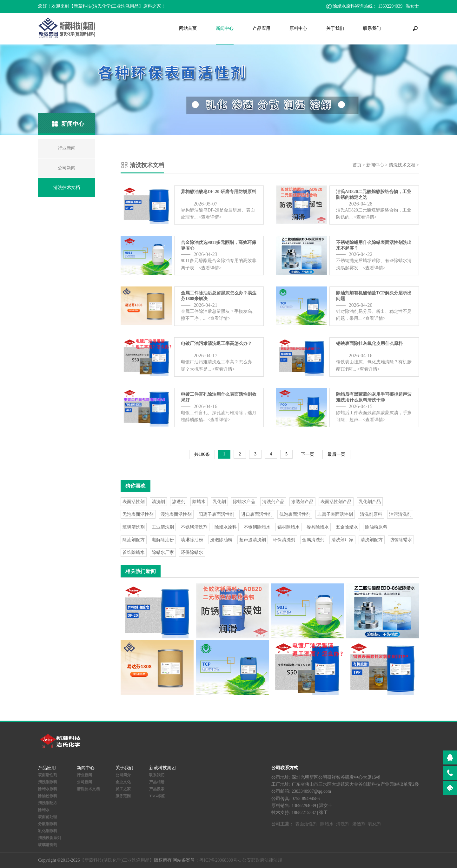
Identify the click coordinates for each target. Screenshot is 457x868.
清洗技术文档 (402, 165)
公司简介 (123, 775)
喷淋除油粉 (192, 540)
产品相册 (157, 782)
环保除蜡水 (192, 552)
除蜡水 (199, 502)
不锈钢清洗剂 (194, 527)
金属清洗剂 (313, 540)
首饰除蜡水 (134, 552)
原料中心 (298, 28)
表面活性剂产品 (336, 502)
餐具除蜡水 (318, 527)
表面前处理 (48, 817)
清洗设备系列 (50, 838)
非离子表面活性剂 (335, 514)
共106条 (202, 454)
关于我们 (335, 28)
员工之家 (123, 789)
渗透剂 (179, 502)
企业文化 (123, 782)
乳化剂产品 (370, 502)
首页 (357, 165)
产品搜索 (157, 789)
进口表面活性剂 (257, 514)
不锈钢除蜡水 (257, 527)
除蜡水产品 (244, 502)
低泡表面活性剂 (295, 514)
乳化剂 (219, 502)
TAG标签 (157, 796)
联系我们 (372, 28)
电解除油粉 (163, 540)
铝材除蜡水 (288, 527)
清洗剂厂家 (342, 540)
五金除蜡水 (347, 527)
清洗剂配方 (372, 540)
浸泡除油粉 (221, 540)
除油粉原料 (376, 527)
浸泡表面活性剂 (176, 514)
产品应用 (262, 28)
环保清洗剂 (284, 540)
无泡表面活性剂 (138, 514)
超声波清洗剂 (253, 540)
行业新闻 (84, 775)
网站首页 (188, 28)
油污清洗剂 (400, 514)
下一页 (308, 454)
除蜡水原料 (226, 527)
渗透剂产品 (302, 502)
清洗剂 (158, 502)
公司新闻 (84, 782)
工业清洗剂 (163, 527)
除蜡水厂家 (163, 552)
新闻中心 (225, 28)
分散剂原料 (48, 824)
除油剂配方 (134, 540)
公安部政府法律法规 (262, 860)
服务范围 (123, 796)
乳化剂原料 (48, 831)
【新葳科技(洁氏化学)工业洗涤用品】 (117, 860)
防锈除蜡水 (401, 540)
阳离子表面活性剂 (216, 514)
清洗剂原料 (371, 514)
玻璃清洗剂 (134, 527)
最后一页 (336, 454)
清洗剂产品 (273, 502)
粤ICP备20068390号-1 (220, 860)
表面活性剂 (134, 502)
